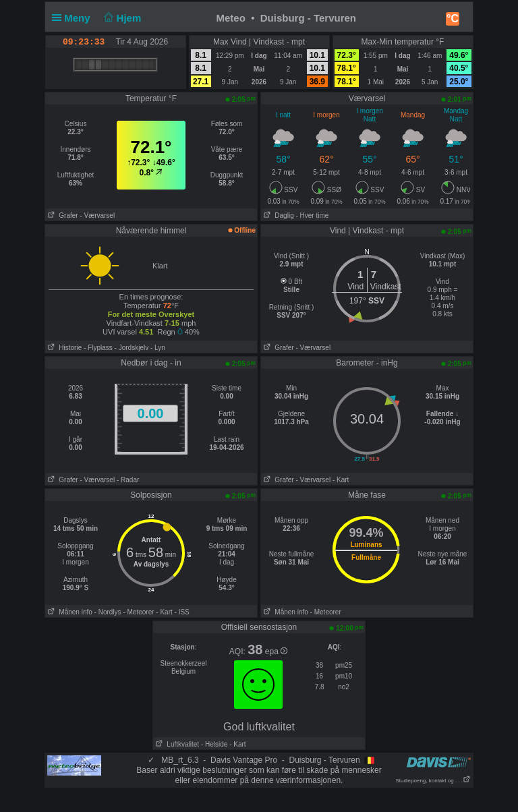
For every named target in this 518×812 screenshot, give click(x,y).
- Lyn (158, 348)
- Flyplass (98, 348)
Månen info (69, 612)
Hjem (121, 18)
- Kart (341, 480)
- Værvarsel (97, 215)
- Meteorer (138, 612)
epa (276, 651)
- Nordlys (108, 612)
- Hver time (312, 215)
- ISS (182, 612)
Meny (74, 18)
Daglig (278, 215)
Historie (63, 348)
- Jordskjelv (132, 348)
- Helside (214, 744)
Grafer (62, 215)
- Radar (128, 480)
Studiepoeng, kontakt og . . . (433, 781)
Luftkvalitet (176, 744)
